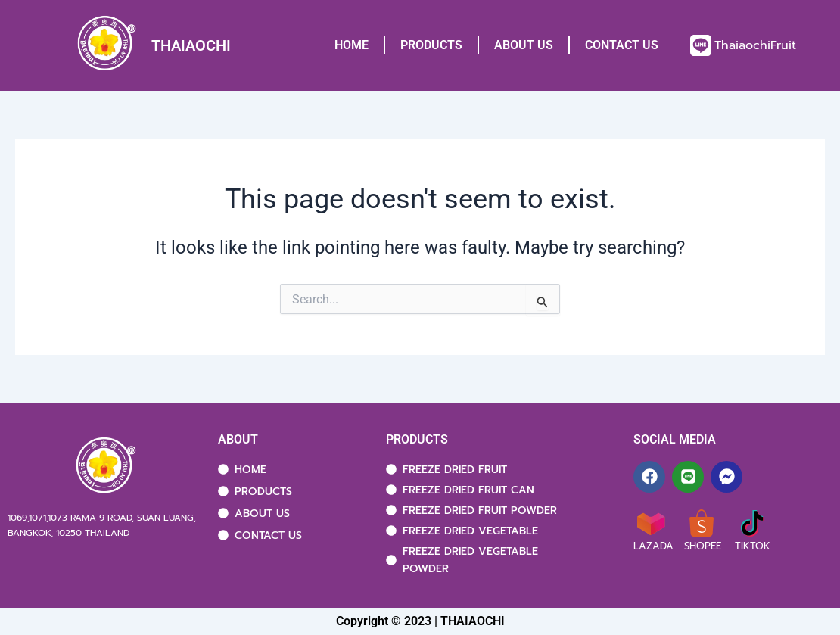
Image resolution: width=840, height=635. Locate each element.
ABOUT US (524, 45)
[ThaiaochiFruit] (701, 45)
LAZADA (653, 546)
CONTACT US (622, 45)
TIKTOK (753, 546)
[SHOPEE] (702, 523)
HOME (352, 45)
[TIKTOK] (752, 523)
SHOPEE (703, 546)
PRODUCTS (431, 45)
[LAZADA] (651, 523)
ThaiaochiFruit (755, 45)
